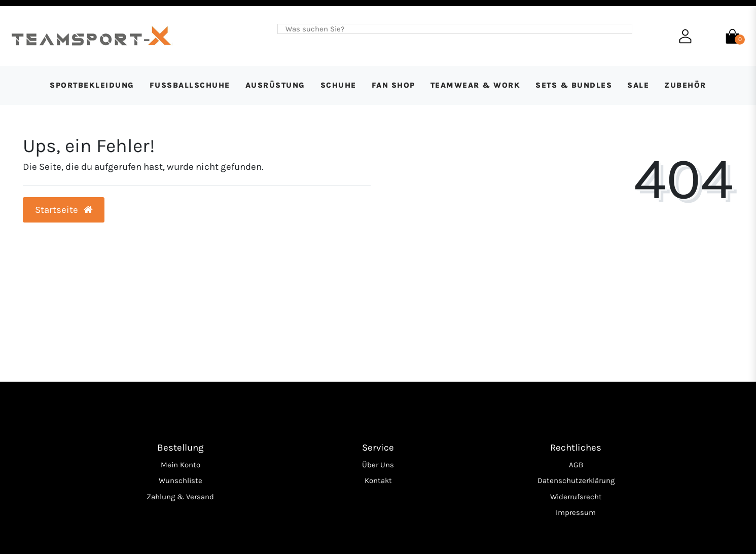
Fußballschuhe (190, 85)
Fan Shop (393, 85)
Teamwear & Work (476, 85)
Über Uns (378, 465)
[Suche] (624, 29)
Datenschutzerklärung (576, 481)
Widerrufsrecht (576, 497)
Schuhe (338, 85)
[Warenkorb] (732, 35)
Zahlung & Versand (180, 497)
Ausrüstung (275, 85)
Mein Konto (181, 465)
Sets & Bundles (574, 85)
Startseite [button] (64, 210)
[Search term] (447, 29)
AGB (576, 465)
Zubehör (685, 85)
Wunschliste (181, 481)
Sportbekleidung (92, 85)
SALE (638, 85)
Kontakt (378, 481)
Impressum (576, 512)
